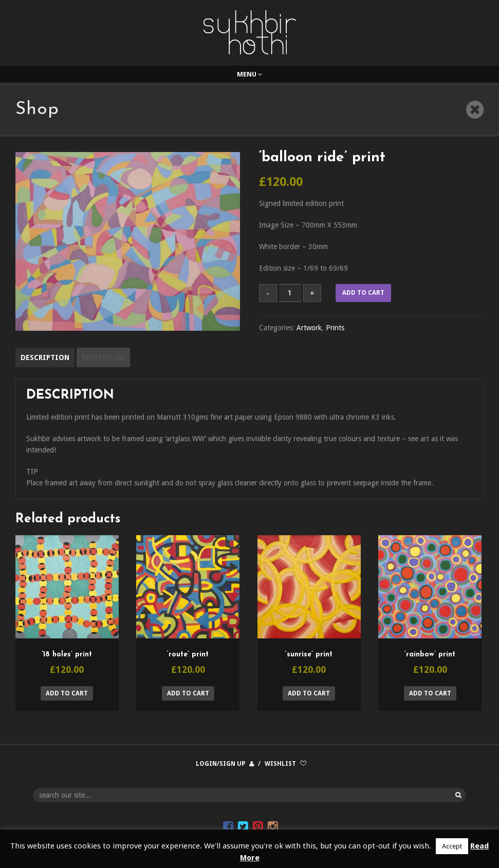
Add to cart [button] (67, 693)
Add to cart (363, 293)
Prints (335, 328)
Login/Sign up (220, 764)
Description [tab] (45, 357)
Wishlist (280, 764)
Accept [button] (452, 846)
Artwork (309, 328)
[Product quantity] (290, 293)
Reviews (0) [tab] (103, 357)
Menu (249, 74)
